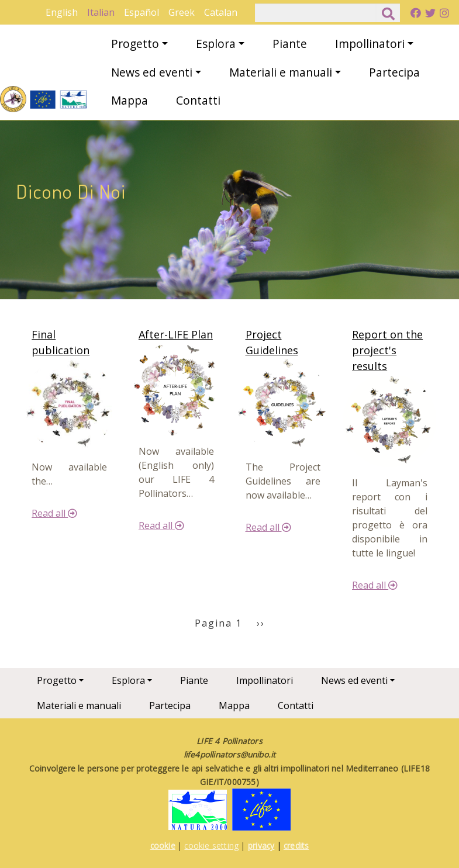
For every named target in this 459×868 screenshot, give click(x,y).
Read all (54, 513)
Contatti (198, 100)
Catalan (221, 12)
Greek (182, 12)
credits (296, 845)
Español (142, 12)
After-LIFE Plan (176, 334)
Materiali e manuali (281, 72)
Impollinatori (370, 44)
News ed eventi (152, 72)
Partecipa (394, 72)
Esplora (216, 44)
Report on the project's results (387, 350)
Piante (290, 44)
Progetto (135, 44)
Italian (101, 12)
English (62, 12)
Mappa (130, 100)
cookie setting (211, 845)
